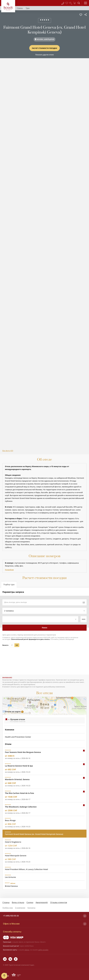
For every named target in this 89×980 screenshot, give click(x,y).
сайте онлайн (43, 950)
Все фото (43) (8, 451)
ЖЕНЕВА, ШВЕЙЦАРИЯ (45, 39)
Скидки (30, 902)
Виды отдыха (18, 902)
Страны (6, 902)
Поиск (45, 628)
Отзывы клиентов (59, 902)
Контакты (31, 908)
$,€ (17, 645)
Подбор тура (8, 908)
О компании (20, 908)
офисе (27, 950)
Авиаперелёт (42, 902)
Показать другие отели (44, 55)
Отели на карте (13, 712)
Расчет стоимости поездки (44, 48)
